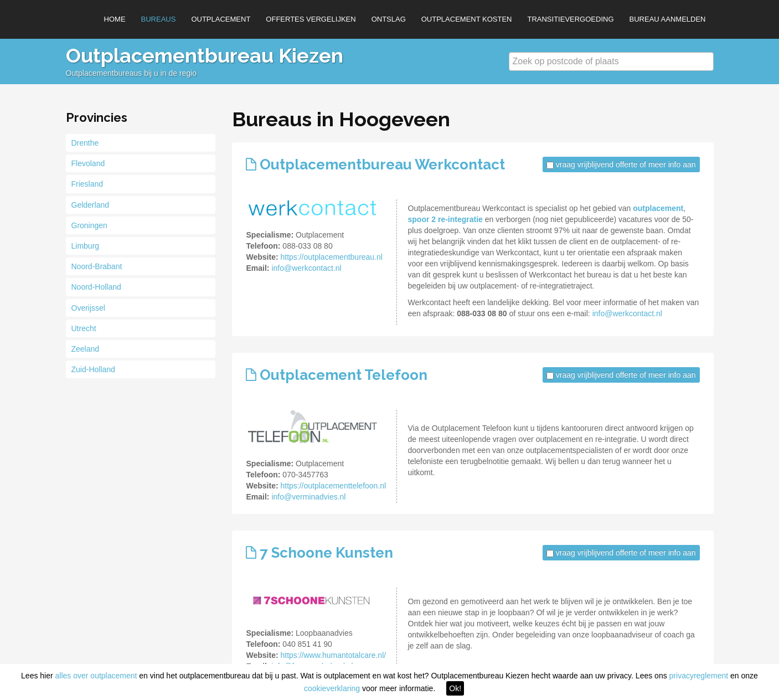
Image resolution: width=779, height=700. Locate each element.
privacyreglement (699, 676)
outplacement (658, 208)
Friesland (87, 184)
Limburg (86, 246)
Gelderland (91, 205)
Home (115, 19)
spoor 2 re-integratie (445, 219)
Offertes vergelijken (311, 19)
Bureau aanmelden (668, 19)
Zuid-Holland (93, 369)
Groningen (89, 225)
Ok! (455, 688)
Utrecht (84, 328)
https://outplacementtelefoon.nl (333, 486)
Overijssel (88, 308)
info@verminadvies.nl (308, 497)
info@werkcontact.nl (306, 268)
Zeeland (86, 349)
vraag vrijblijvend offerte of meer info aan (626, 164)
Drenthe (85, 143)
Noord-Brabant (97, 266)
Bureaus (159, 19)
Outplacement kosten (467, 19)
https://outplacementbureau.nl (331, 257)
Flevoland (88, 163)
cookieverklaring (332, 688)
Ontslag (389, 19)
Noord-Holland (96, 287)
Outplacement (221, 19)
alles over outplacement (96, 676)
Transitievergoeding (570, 19)
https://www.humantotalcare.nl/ (333, 655)
